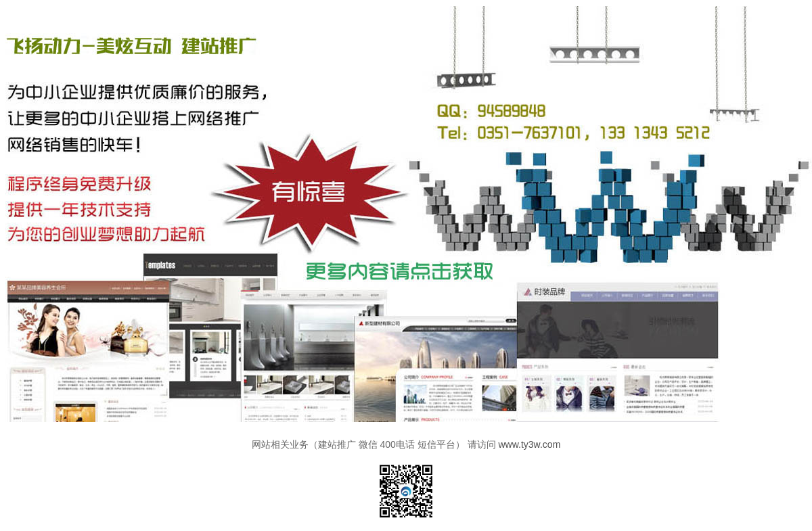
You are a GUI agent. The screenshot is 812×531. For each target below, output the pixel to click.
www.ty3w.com (530, 444)
